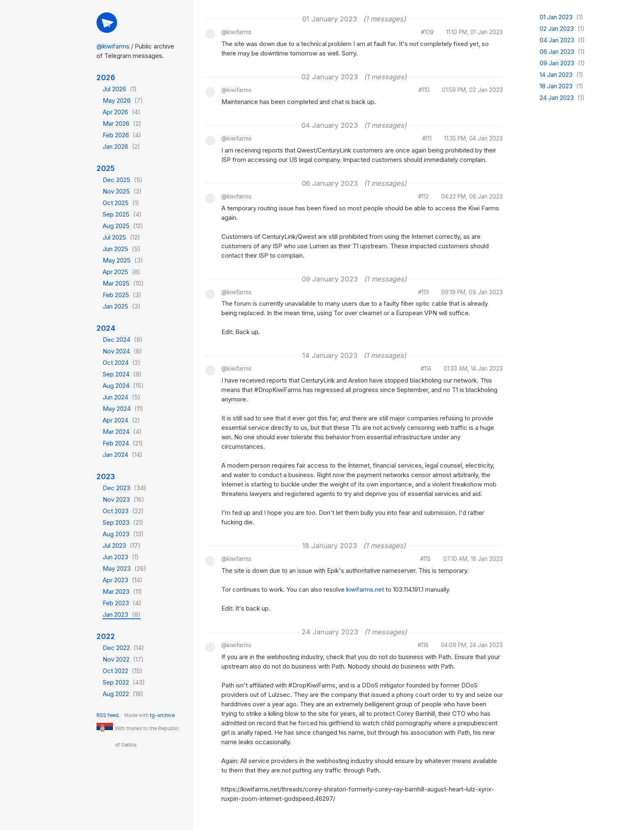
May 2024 (123, 409)
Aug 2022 (123, 694)
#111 (427, 139)
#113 (423, 293)
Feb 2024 (123, 443)
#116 (423, 646)
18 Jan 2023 (561, 86)
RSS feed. (108, 715)
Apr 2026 (122, 112)
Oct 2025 (121, 203)
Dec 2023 (124, 488)
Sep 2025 (122, 214)
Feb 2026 (122, 135)
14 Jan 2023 (561, 75)
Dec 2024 (123, 340)
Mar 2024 (122, 432)
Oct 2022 (123, 671)
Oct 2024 (122, 363)
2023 (106, 476)
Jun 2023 (121, 557)
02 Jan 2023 (562, 29)
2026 (106, 77)
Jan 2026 (121, 146)
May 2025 (123, 260)
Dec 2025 (123, 180)
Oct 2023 (123, 511)
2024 (106, 328)
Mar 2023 (122, 591)
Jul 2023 (122, 545)
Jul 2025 (121, 237)
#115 (425, 559)
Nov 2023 (123, 499)
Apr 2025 (122, 272)
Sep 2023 (123, 522)
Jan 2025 (122, 306)
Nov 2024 (122, 351)
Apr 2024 (121, 420)
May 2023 (124, 568)
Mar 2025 (123, 283)
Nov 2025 (122, 191)
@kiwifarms (113, 46)
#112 (423, 197)
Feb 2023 (122, 603)
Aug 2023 (123, 534)
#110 (424, 90)
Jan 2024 (123, 455)
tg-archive (162, 715)
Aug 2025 (123, 226)
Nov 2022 (123, 659)
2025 (106, 168)
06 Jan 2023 (562, 52)
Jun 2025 (122, 249)
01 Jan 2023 (561, 17)
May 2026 (123, 100)
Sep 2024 (122, 374)
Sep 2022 (124, 682)
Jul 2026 (120, 89)
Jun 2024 (122, 397)
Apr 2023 (123, 580)
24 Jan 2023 (562, 98)
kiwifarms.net (365, 589)
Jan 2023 (122, 614)
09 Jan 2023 (562, 63)
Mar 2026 (122, 123)
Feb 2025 (122, 295)
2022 (106, 636)
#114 (426, 369)
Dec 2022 (123, 648)
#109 (427, 32)
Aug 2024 (123, 386)
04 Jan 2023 (562, 40)
